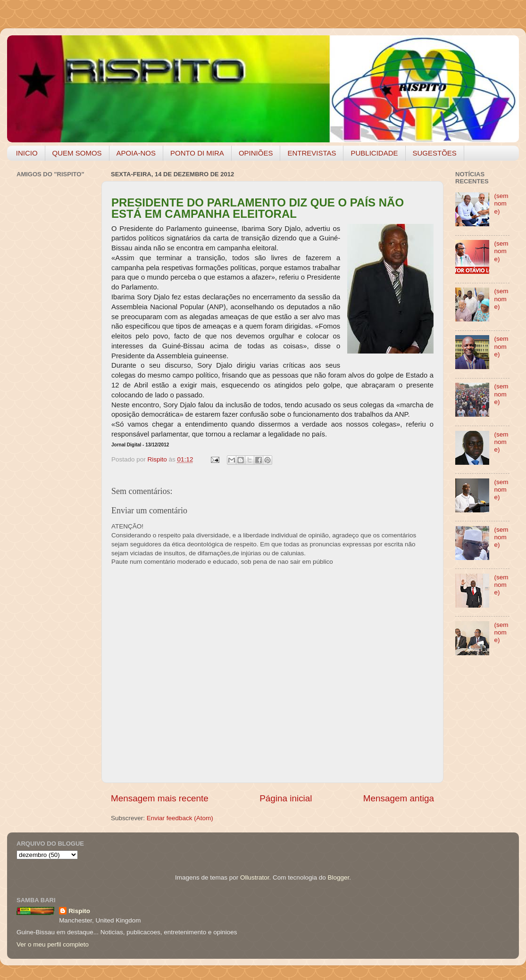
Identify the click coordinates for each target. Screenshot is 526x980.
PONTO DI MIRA (197, 153)
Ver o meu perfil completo (53, 944)
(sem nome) (501, 203)
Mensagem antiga (399, 798)
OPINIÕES (256, 153)
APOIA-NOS (136, 153)
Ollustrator (255, 877)
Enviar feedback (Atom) (180, 818)
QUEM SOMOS (77, 153)
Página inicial (286, 798)
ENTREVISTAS (312, 153)
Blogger (338, 877)
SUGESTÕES (435, 153)
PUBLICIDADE (374, 153)
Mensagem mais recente (160, 798)
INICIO (27, 153)
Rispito (79, 911)
